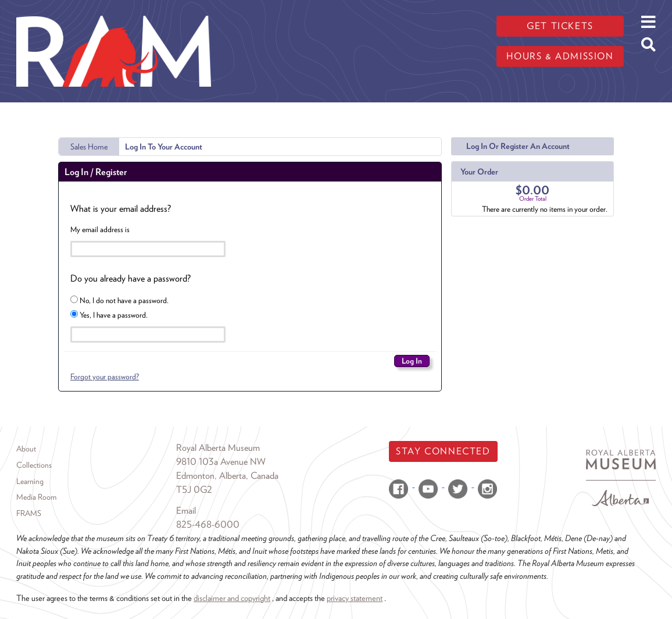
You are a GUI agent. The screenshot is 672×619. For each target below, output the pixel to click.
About (26, 449)
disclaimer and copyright (232, 598)
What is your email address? (121, 209)
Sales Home (89, 147)
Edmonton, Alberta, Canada (227, 476)
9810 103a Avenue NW (221, 462)
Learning (30, 481)
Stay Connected (443, 451)
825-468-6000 (208, 524)
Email (186, 511)
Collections (34, 465)
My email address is (100, 229)
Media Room (36, 497)
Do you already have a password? (131, 278)
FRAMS (29, 513)
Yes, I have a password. (109, 315)
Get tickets (560, 26)
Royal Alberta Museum (218, 448)
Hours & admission (560, 56)
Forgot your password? (105, 376)
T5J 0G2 (194, 490)
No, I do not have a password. (119, 300)
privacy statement (355, 598)
